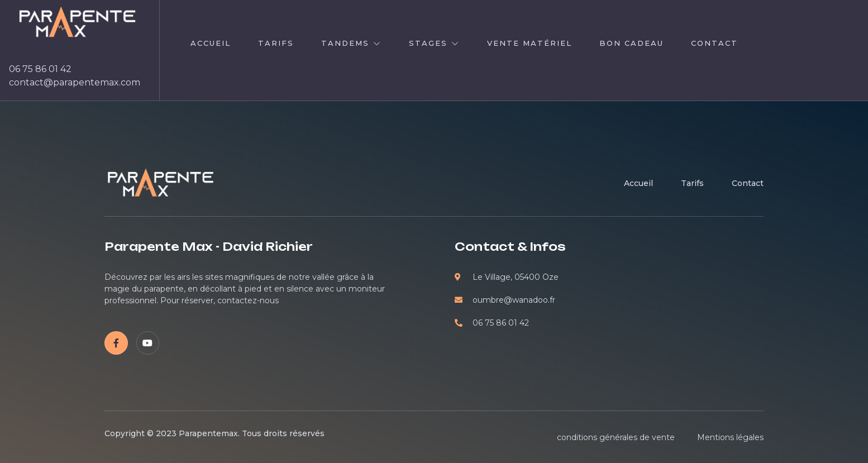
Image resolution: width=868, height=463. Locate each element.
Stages (434, 43)
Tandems (351, 43)
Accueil (211, 43)
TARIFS (276, 43)
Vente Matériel (530, 43)
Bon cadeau (631, 43)
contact (714, 43)
